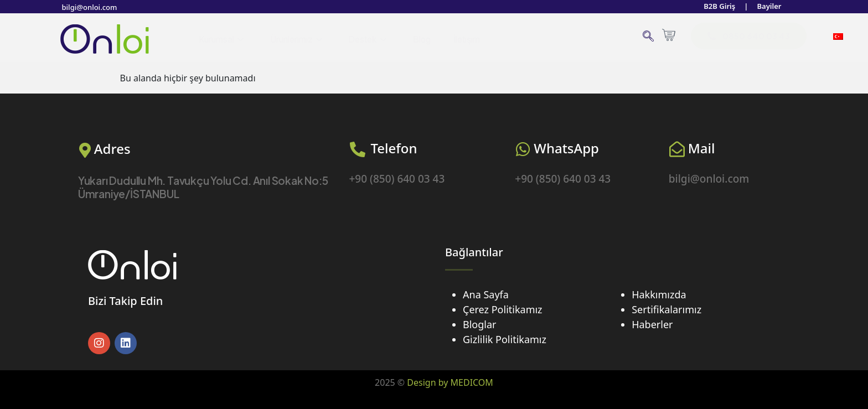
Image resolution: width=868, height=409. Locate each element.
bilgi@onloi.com (92, 7)
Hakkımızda (659, 294)
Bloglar (479, 324)
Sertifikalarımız (666, 309)
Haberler (652, 324)
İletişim (476, 39)
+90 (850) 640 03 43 (397, 179)
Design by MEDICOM (450, 382)
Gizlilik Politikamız (505, 339)
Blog (430, 39)
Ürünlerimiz (302, 40)
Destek (376, 40)
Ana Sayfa (486, 294)
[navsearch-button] (648, 37)
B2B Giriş (716, 7)
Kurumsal (223, 40)
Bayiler (768, 7)
